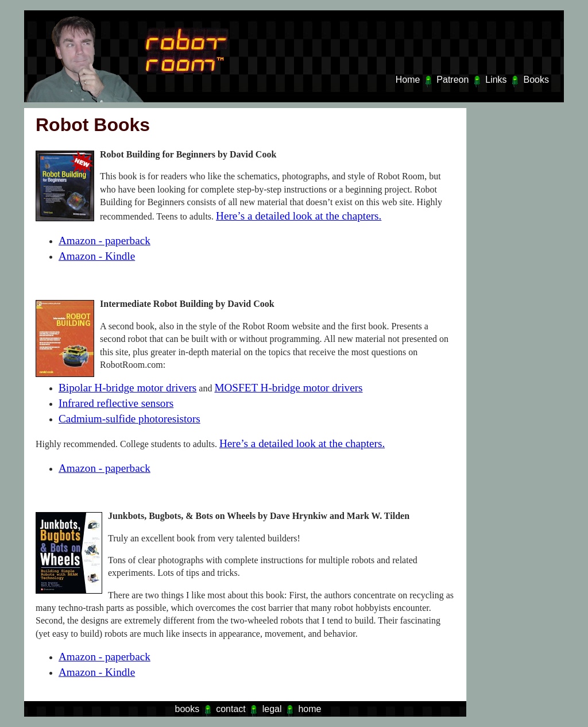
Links (496, 80)
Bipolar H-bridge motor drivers (127, 388)
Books (536, 80)
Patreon (452, 80)
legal (272, 709)
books (187, 709)
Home (408, 80)
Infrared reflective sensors (116, 403)
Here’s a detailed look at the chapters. (299, 216)
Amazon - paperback (105, 241)
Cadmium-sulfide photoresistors (129, 419)
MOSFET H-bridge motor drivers (288, 388)
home (310, 709)
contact (231, 709)
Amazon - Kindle (97, 256)
